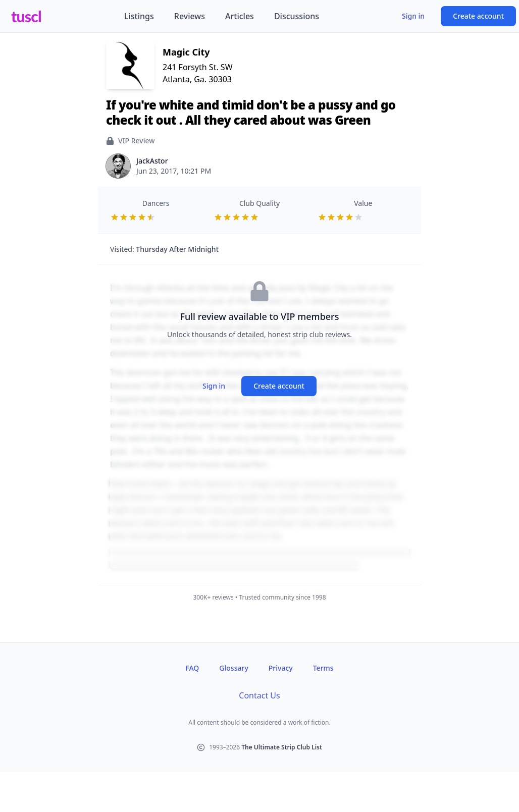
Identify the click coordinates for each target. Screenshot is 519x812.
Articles (240, 16)
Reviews (190, 16)
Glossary (233, 668)
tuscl (26, 16)
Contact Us (259, 695)
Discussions (297, 16)
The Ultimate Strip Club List (282, 747)
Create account (478, 16)
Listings (139, 16)
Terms (323, 668)
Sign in (413, 16)
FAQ (192, 668)
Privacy (281, 668)
